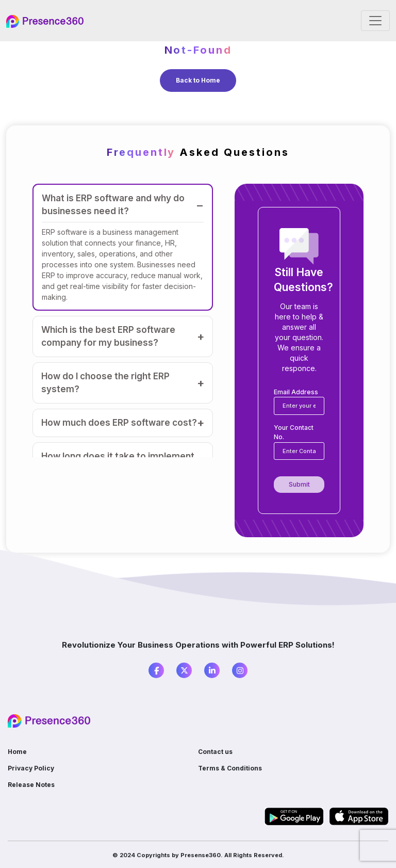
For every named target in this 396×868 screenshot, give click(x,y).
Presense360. (202, 855)
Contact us (215, 752)
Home (17, 752)
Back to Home (198, 80)
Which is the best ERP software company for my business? (108, 336)
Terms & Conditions (230, 768)
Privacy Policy (31, 768)
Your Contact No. (294, 432)
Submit (299, 484)
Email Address (296, 392)
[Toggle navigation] (375, 21)
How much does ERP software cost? (119, 423)
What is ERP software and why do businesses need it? (113, 205)
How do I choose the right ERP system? (105, 383)
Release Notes (31, 785)
